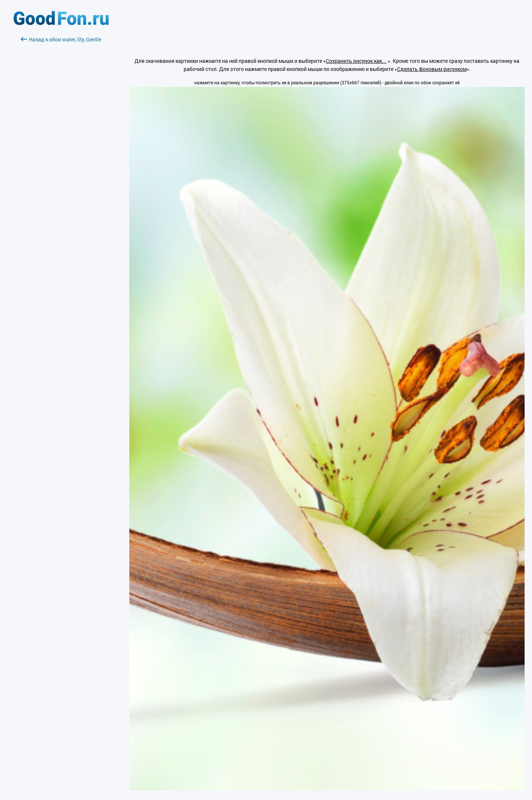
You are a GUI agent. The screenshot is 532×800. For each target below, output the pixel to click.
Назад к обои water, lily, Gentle (61, 39)
